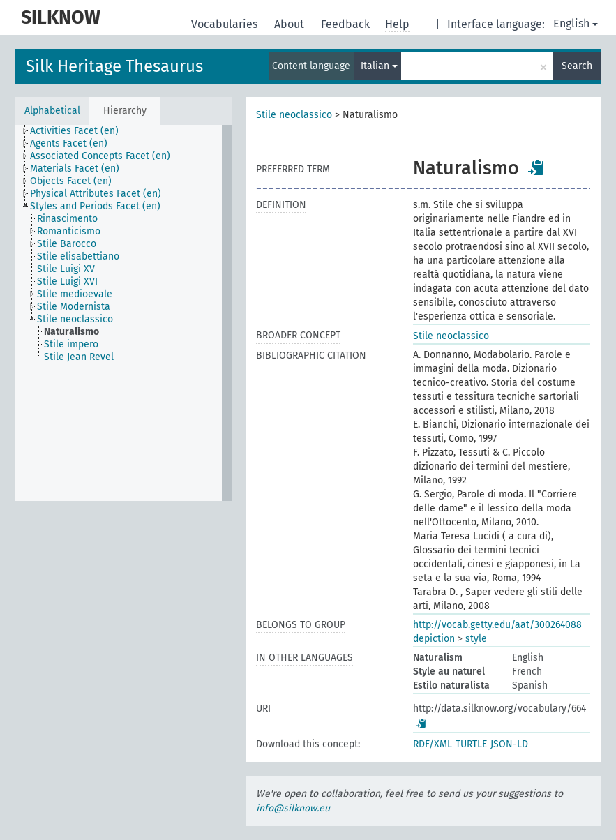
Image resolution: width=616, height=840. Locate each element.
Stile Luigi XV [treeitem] (66, 269)
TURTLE (471, 744)
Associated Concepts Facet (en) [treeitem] (100, 156)
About (291, 24)
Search (577, 66)
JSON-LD (509, 744)
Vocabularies (226, 24)
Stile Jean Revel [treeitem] (79, 357)
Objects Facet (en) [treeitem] (71, 181)
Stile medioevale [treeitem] (75, 294)
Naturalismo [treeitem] (72, 332)
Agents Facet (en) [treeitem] (69, 143)
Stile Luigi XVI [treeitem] (67, 282)
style (476, 639)
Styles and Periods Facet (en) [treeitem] (95, 206)
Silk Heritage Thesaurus (114, 66)
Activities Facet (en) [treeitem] (74, 131)
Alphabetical (52, 111)
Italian (379, 66)
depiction (434, 639)
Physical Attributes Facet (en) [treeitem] (96, 194)
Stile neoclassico (294, 115)
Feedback (347, 24)
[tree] (123, 313)
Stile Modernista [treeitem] (74, 307)
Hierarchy (125, 111)
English (576, 23)
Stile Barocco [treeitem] (67, 244)
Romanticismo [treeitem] (69, 231)
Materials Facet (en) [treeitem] (75, 168)
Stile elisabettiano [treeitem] (78, 256)
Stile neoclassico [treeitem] (75, 319)
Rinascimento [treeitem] (67, 219)
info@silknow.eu (293, 808)
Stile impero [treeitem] (71, 344)
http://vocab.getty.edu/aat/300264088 (497, 625)
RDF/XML (433, 744)
